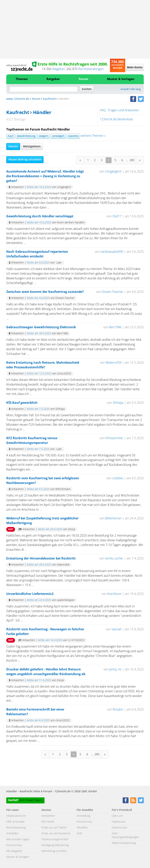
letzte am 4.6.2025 (38, 298)
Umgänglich (113, 172)
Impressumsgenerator (55, 839)
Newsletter (48, 816)
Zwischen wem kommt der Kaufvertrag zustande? (45, 292)
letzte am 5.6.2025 (38, 263)
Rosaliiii (118, 710)
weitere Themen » (93, 136)
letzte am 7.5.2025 (38, 409)
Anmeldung (83, 816)
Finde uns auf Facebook (56, 834)
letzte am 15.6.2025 (39, 223)
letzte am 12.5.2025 (39, 374)
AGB (79, 834)
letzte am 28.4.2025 (39, 565)
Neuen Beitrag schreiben (25, 160)
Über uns (117, 816)
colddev (118, 478)
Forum (83, 79)
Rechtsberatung (16, 828)
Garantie (73, 136)
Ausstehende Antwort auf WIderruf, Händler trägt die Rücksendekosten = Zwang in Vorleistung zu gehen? (45, 176)
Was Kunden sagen (18, 839)
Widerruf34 (114, 363)
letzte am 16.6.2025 (39, 187)
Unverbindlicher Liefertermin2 (30, 594)
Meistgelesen (32, 147)
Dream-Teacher (112, 292)
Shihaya (118, 403)
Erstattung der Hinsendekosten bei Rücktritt (41, 559)
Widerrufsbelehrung (124, 843)
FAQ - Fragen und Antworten (119, 110)
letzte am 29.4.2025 (50, 529)
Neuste (13, 147)
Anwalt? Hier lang (131, 89)
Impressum (119, 822)
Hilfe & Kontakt (15, 822)
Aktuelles (82, 828)
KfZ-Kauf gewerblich (22, 403)
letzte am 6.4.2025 (38, 720)
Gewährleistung (26, 136)
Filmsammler (114, 438)
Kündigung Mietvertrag (55, 845)
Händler (42, 113)
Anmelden (12, 834)
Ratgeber (58, 69)
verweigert (58, 136)
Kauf (10, 136)
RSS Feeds (48, 822)
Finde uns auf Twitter (54, 828)
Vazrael (117, 629)
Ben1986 (115, 327)
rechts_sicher (114, 559)
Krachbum (114, 594)
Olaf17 (117, 216)
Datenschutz (119, 828)
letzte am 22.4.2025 (39, 600)
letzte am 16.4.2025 (50, 640)
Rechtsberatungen (91, 69)
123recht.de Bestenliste (116, 119)
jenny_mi (115, 669)
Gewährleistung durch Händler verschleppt (40, 216)
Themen (22, 79)
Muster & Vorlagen (121, 79)
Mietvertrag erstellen (54, 851)
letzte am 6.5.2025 (38, 489)
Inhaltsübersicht (16, 816)
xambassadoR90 (112, 252)
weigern (44, 136)
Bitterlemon (113, 518)
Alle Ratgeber (14, 851)
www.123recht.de (18, 99)
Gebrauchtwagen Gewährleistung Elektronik (41, 327)
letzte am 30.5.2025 (39, 334)
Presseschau (14, 845)
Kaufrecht (49, 99)
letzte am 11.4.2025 (39, 680)
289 (132, 160)
